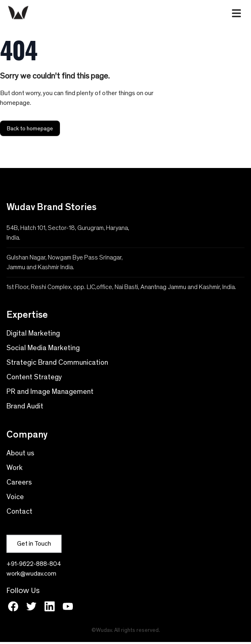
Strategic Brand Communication (57, 362)
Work (15, 468)
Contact (19, 511)
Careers (19, 482)
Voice (15, 497)
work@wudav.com (31, 573)
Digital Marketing (33, 333)
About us (20, 453)
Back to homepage (30, 128)
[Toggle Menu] (236, 12)
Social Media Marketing (43, 348)
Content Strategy (34, 377)
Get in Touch (34, 543)
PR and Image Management (50, 391)
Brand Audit (25, 406)
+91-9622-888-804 (34, 564)
